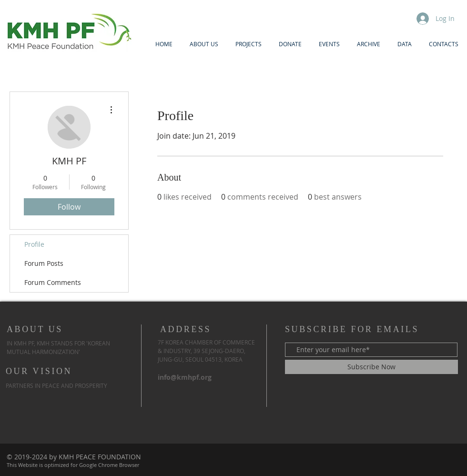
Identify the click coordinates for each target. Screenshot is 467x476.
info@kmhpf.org (185, 377)
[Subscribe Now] (371, 367)
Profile (34, 244)
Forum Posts (44, 263)
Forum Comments (53, 282)
